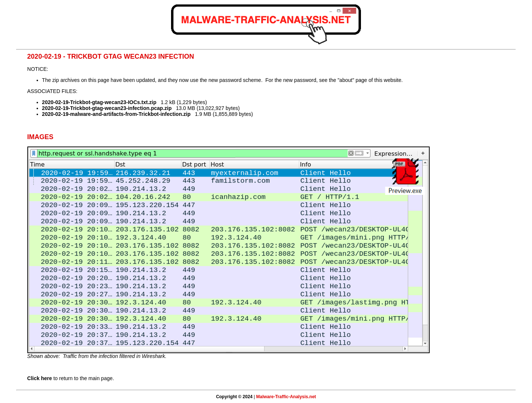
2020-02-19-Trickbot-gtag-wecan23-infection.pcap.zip (107, 108)
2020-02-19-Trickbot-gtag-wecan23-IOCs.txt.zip (99, 102)
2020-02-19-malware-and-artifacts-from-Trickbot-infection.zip (116, 114)
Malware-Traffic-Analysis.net (286, 397)
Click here (40, 378)
